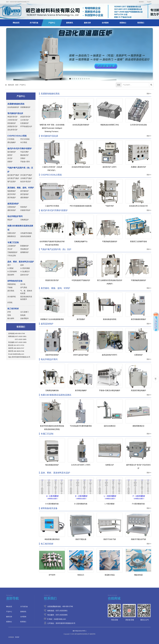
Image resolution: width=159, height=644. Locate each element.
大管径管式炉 (12, 120)
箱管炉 (10, 155)
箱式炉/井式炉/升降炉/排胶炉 (54, 210)
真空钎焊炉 (12, 194)
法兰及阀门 (25, 312)
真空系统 (11, 291)
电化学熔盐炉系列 (49, 359)
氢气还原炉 (12, 182)
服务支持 (87, 23)
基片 (9, 265)
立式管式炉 (25, 120)
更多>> (149, 94)
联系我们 (142, 2)
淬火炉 (10, 249)
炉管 (9, 312)
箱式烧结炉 (12, 152)
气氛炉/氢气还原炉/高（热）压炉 (56, 249)
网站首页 (16, 23)
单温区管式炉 (12, 117)
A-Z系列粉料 (12, 272)
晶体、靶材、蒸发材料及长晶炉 (55, 473)
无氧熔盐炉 (25, 220)
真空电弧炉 (12, 198)
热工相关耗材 (47, 544)
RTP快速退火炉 (26, 126)
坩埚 (9, 315)
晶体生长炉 (25, 275)
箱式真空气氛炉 (13, 175)
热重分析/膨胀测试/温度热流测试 (56, 395)
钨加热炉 (24, 207)
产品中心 (52, 23)
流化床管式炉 (12, 130)
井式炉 (10, 158)
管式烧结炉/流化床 (49, 136)
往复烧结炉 (25, 123)
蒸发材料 (11, 275)
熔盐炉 (10, 220)
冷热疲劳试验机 (26, 233)
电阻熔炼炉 (12, 191)
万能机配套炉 (12, 252)
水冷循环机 (12, 297)
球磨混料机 (12, 284)
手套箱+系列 (25, 162)
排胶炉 (10, 162)
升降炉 (23, 158)
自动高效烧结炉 (13, 107)
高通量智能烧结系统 (50, 94)
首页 (17, 85)
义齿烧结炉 (12, 246)
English (149, 2)
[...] (135, 85)
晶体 (22, 265)
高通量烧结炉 (25, 107)
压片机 (23, 284)
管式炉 (17, 637)
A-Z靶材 (10, 268)
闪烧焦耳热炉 (25, 210)
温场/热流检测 (26, 236)
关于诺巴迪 (34, 23)
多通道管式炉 (12, 126)
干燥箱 (10, 287)
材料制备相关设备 (49, 508)
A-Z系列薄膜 (25, 268)
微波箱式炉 (25, 155)
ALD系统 (24, 142)
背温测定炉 (25, 249)
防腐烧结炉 (25, 246)
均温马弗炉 (25, 152)
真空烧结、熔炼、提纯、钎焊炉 (55, 288)
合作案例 (105, 23)
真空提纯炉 (25, 194)
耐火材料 (11, 318)
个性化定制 (12, 256)
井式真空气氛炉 (26, 175)
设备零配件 (25, 318)
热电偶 (23, 315)
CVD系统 (11, 139)
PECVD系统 (25, 139)
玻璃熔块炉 (25, 252)
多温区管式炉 (25, 117)
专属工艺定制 (47, 434)
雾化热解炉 (12, 142)
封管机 (10, 302)
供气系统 (24, 287)
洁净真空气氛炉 (26, 178)
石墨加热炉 (12, 207)
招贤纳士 (123, 23)
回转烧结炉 (12, 123)
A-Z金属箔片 (25, 272)
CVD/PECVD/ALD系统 (51, 175)
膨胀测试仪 (12, 236)
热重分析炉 (12, 233)
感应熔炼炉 (25, 198)
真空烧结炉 (25, 191)
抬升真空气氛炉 (13, 178)
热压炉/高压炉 (26, 182)
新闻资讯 (70, 23)
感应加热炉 (12, 210)
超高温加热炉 (47, 324)
